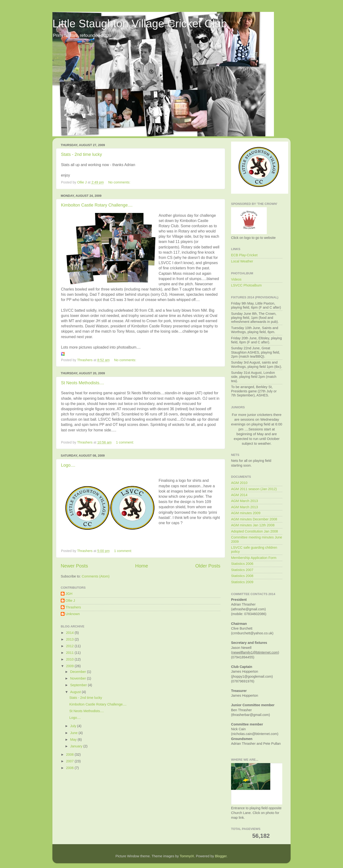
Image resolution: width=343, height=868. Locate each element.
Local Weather (242, 261)
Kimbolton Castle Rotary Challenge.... (97, 205)
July (74, 726)
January (77, 746)
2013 (70, 639)
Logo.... (68, 465)
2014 (70, 633)
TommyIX (187, 856)
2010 (70, 659)
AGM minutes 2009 (246, 513)
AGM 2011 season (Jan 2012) (254, 489)
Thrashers (73, 607)
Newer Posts (74, 566)
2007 (70, 761)
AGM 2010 (239, 483)
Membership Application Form (254, 558)
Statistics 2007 (242, 570)
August (76, 692)
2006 (70, 768)
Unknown (73, 614)
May (74, 740)
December (79, 672)
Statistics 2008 (242, 576)
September (79, 685)
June (74, 733)
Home (142, 566)
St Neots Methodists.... (83, 383)
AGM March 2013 (245, 501)
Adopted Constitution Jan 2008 (255, 531)
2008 (70, 755)
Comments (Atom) (96, 576)
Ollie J (70, 601)
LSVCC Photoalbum (246, 285)
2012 (70, 646)
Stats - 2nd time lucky (81, 154)
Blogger (221, 856)
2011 (70, 653)
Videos (236, 279)
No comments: (120, 182)
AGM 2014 (239, 495)
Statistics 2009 (242, 582)
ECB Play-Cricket (244, 255)
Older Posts (208, 566)
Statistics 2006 (242, 564)
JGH (69, 594)
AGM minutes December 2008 (254, 519)
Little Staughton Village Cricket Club (140, 24)
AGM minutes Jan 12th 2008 (253, 525)
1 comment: (125, 442)
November (79, 678)
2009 (70, 666)
